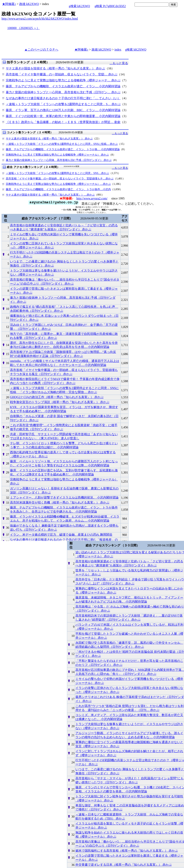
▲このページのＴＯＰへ (41, 50)
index (118, 50)
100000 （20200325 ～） (23, 28)
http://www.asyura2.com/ (92, 198)
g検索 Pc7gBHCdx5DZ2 (110, 6)
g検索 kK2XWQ (79, 6)
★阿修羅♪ (9, 4)
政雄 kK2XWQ (29, 4)
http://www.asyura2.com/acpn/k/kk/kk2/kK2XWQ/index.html (40, 19)
